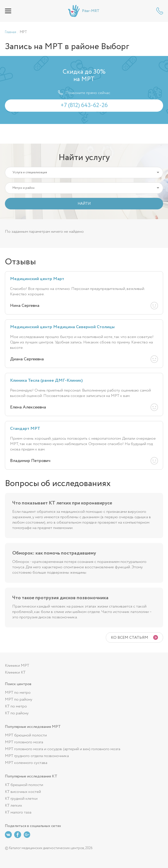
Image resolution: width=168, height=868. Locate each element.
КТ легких (13, 806)
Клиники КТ (15, 672)
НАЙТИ (84, 204)
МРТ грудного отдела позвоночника (37, 756)
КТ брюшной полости (24, 785)
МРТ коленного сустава (26, 763)
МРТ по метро (18, 693)
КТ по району (17, 713)
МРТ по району (19, 699)
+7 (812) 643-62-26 (160, 11)
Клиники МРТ (17, 666)
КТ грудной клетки (21, 799)
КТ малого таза (18, 812)
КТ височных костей (23, 792)
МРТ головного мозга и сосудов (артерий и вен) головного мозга (63, 749)
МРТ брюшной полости (26, 735)
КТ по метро (16, 706)
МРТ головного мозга (24, 742)
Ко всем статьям (130, 638)
